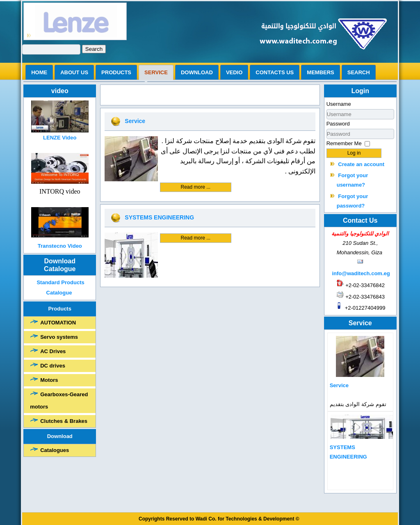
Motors (49, 380)
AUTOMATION (58, 323)
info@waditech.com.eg (361, 273)
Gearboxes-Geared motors (59, 401)
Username (339, 104)
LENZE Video (60, 138)
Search (94, 49)
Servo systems (59, 337)
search (359, 72)
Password (338, 124)
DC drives (53, 366)
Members (320, 72)
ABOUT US (74, 72)
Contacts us (275, 72)
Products (116, 72)
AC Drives (53, 351)
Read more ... (196, 187)
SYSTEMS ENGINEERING (159, 217)
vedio (234, 72)
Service (156, 72)
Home (39, 72)
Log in (354, 153)
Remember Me (344, 143)
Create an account (361, 164)
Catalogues (55, 450)
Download (197, 72)
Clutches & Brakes (64, 421)
